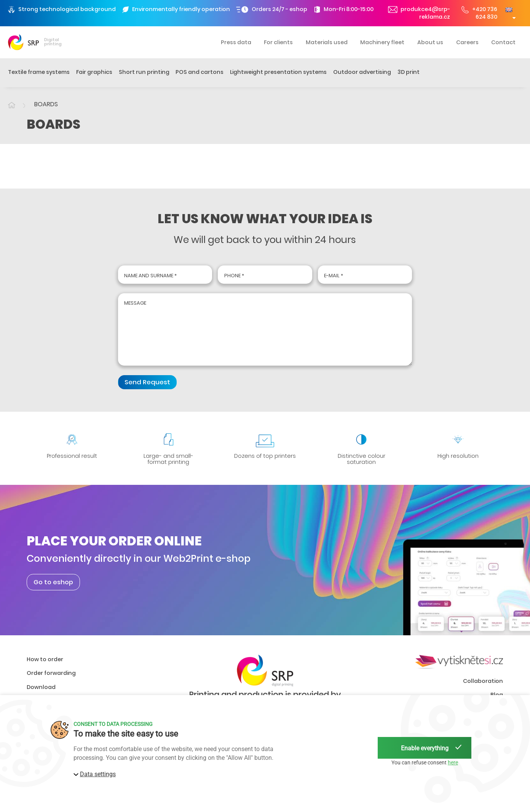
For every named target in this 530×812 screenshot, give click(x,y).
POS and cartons (200, 72)
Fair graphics (94, 72)
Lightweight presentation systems (278, 72)
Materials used (327, 42)
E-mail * (334, 276)
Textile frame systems (39, 72)
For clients (278, 42)
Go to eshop (53, 587)
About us (430, 42)
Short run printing (144, 72)
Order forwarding (51, 678)
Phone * (234, 276)
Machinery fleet (382, 42)
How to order (45, 665)
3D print (409, 72)
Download (41, 692)
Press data (236, 42)
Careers (467, 42)
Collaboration (483, 686)
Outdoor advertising (362, 72)
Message (135, 304)
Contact (503, 42)
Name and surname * (150, 276)
